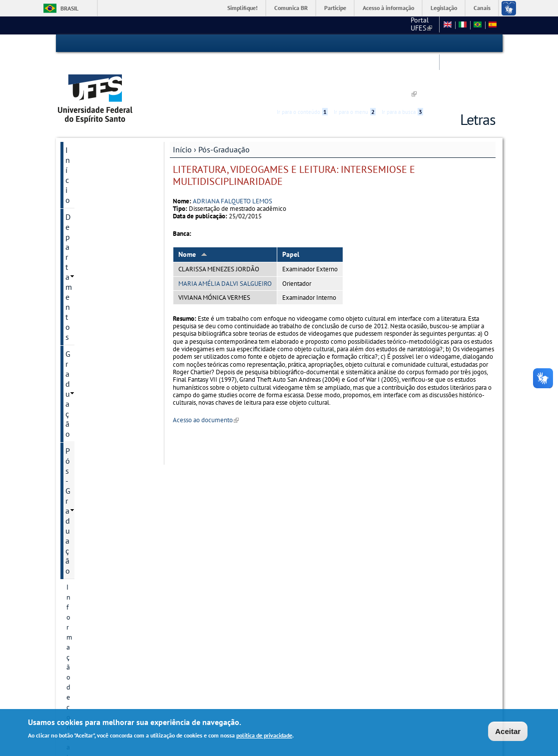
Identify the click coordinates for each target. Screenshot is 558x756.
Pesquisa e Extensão (100, 578)
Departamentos (91, 121)
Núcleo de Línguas (97, 595)
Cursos (77, 188)
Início (182, 103)
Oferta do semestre (95, 327)
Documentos (85, 344)
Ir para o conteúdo (302, 43)
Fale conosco (363, 25)
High (448, 44)
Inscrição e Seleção (95, 293)
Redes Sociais (89, 639)
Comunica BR (291, 8)
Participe (335, 8)
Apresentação (87, 561)
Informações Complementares (92, 383)
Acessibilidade (436, 44)
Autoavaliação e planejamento (91, 271)
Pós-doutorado (89, 442)
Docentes (80, 459)
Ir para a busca (402, 43)
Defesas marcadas (93, 476)
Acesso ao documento (206, 374)
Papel (291, 208)
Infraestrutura (87, 527)
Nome (193, 208)
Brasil (69, 8)
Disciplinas (83, 510)
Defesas (78, 544)
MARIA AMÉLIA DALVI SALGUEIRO (225, 237)
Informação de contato (101, 171)
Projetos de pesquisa (98, 222)
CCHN (325, 25)
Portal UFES (286, 25)
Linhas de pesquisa (96, 205)
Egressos (80, 493)
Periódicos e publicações (104, 361)
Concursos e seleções (102, 656)
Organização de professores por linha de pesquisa (104, 415)
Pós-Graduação (224, 103)
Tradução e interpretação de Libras (107, 617)
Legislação (444, 8)
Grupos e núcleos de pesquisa (98, 244)
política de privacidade (264, 736)
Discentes (81, 310)
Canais (482, 8)
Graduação (84, 138)
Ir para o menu (355, 43)
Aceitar (508, 732)
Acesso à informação (388, 8)
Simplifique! (243, 8)
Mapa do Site (413, 25)
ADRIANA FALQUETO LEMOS (233, 155)
